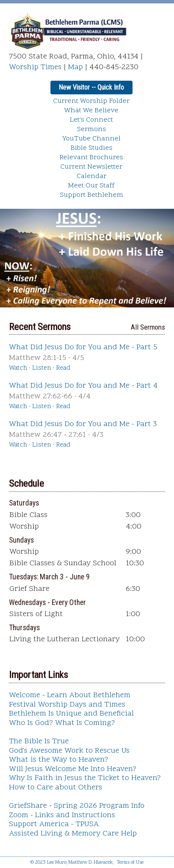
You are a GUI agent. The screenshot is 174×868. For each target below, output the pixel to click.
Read (63, 368)
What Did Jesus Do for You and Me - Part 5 (83, 347)
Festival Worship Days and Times (67, 705)
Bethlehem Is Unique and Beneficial (71, 714)
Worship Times (35, 67)
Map (75, 67)
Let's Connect (91, 120)
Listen (41, 368)
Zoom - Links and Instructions (62, 815)
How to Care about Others (56, 788)
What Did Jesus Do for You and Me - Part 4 (83, 386)
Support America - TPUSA (54, 824)
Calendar (91, 176)
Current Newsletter (91, 167)
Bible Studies (91, 148)
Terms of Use (130, 863)
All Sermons (148, 327)
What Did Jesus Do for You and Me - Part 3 (83, 424)
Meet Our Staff (91, 186)
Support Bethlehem (91, 195)
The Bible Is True (39, 741)
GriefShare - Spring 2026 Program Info (77, 806)
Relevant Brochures (91, 158)
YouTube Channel (91, 139)
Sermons (91, 129)
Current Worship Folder (91, 101)
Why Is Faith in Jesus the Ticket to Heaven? (85, 778)
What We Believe (91, 111)
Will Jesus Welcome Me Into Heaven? (73, 769)
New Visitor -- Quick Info (91, 87)
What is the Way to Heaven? (59, 760)
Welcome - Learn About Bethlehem (70, 695)
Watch (18, 368)
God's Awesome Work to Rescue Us (69, 751)
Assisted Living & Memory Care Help (73, 834)
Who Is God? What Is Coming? (62, 723)
